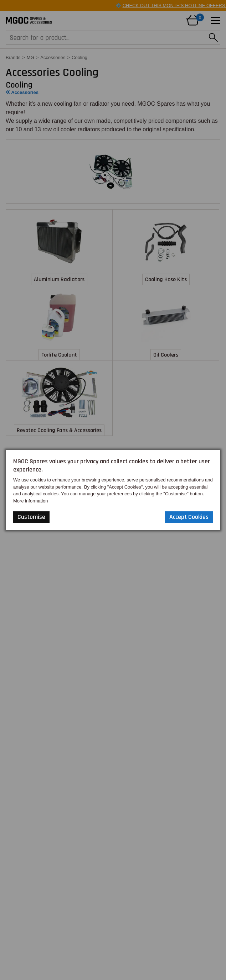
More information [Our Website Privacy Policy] (31, 501)
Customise (31, 517)
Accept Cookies (189, 517)
